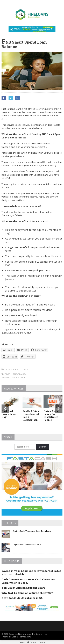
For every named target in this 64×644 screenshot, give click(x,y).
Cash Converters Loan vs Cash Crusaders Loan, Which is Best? (29, 581)
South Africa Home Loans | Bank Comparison (31, 415)
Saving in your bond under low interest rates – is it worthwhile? (31, 573)
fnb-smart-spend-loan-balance (14, 376)
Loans (24, 369)
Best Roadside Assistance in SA (22, 598)
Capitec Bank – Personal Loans (27, 544)
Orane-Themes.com (21, 637)
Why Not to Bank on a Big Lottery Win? (28, 593)
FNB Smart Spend (24, 329)
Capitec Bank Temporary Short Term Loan (32, 531)
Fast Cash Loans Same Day (9, 414)
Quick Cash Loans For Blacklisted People (51, 415)
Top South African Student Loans (24, 588)
